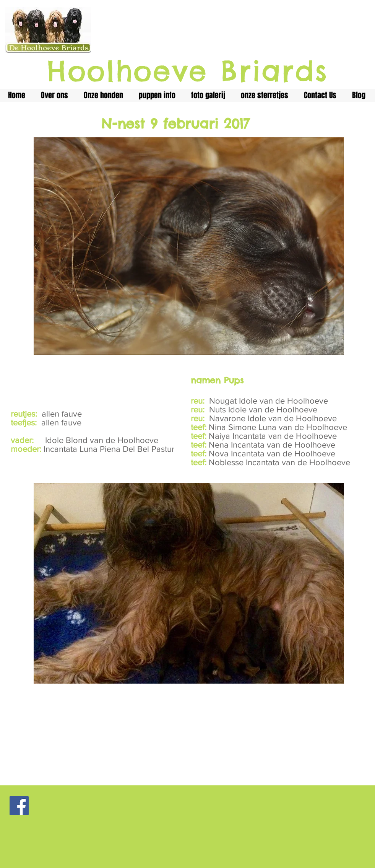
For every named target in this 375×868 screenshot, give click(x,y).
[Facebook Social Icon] (19, 806)
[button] (189, 583)
